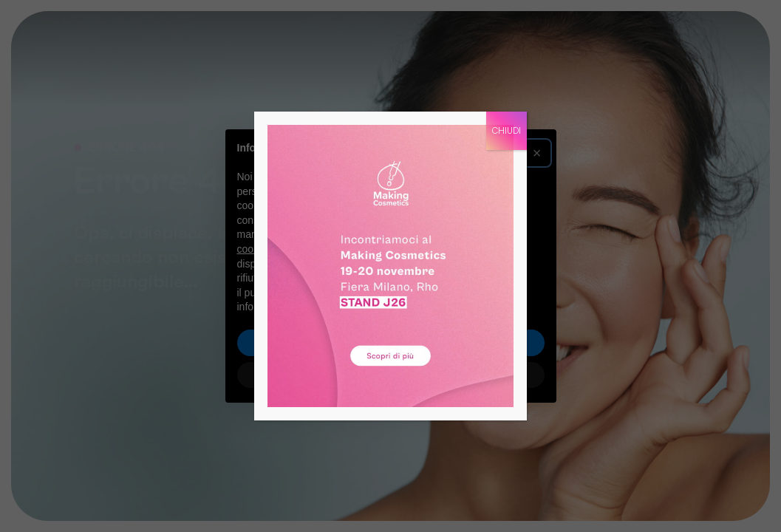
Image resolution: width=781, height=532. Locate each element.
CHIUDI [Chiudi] (507, 130)
